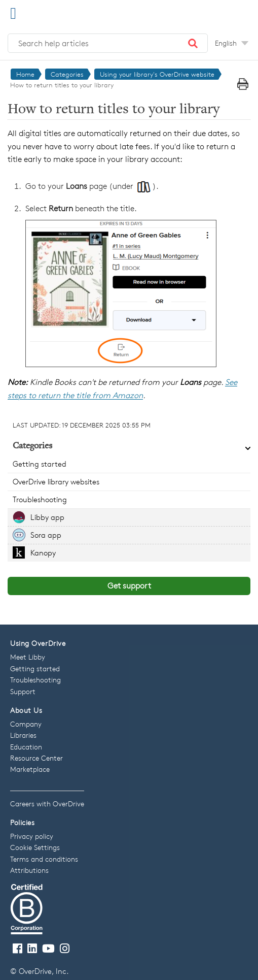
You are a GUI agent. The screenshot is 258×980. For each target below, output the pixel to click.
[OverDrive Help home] (61, 12)
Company (26, 724)
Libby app (47, 517)
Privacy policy (32, 836)
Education (26, 747)
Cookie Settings (35, 847)
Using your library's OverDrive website (157, 74)
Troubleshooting (40, 499)
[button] (193, 43)
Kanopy (43, 553)
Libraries (23, 735)
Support (23, 691)
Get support (129, 586)
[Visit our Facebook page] (17, 949)
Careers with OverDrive (47, 804)
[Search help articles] (108, 43)
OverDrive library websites (56, 482)
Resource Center (36, 758)
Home (25, 74)
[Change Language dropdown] (232, 43)
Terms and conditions (44, 859)
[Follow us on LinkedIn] (32, 949)
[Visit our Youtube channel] (48, 949)
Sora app (46, 535)
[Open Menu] (13, 13)
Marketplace (30, 769)
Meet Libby (28, 657)
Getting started (40, 464)
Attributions (29, 870)
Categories (67, 74)
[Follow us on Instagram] (65, 949)
